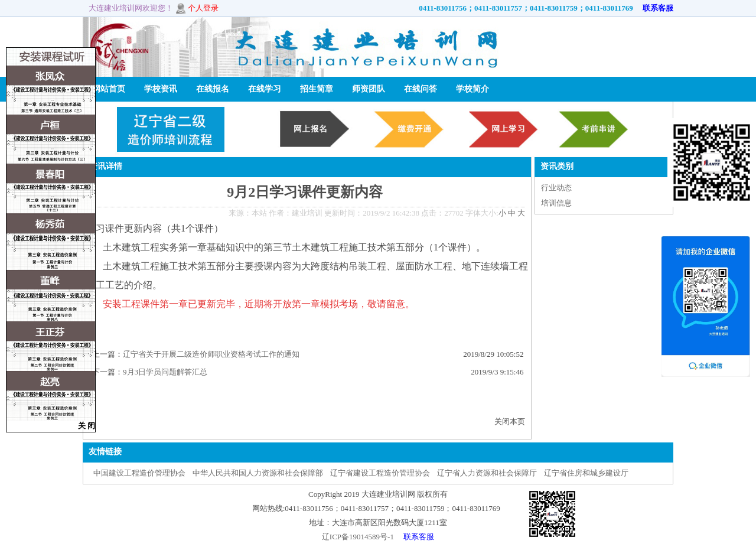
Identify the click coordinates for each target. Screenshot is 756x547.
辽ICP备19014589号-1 (358, 537)
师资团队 (369, 89)
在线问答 (421, 89)
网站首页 (109, 89)
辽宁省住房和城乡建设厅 (586, 473)
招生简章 (317, 89)
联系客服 (654, 8)
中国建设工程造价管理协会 (139, 473)
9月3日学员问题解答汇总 (165, 372)
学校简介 (472, 89)
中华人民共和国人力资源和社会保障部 (258, 473)
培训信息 (556, 203)
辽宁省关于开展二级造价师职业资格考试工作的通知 (211, 354)
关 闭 (87, 426)
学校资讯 (161, 89)
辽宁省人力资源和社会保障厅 (487, 473)
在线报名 (213, 89)
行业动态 (556, 188)
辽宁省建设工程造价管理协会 (380, 473)
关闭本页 (510, 421)
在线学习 (265, 89)
